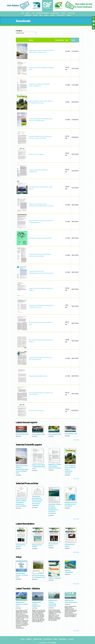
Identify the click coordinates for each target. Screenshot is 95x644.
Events (46, 15)
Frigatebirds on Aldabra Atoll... (38, 376)
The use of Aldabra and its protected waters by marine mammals (40, 137)
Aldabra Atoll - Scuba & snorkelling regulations (53, 603)
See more (76, 440)
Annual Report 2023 (22, 434)
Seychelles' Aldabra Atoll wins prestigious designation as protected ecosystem (55, 509)
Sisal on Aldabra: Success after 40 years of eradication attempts (41, 102)
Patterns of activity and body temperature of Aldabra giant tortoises (41, 205)
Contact (53, 15)
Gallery (35, 15)
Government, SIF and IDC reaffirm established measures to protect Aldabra (21, 502)
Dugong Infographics (69, 571)
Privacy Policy (61, 15)
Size (67, 40)
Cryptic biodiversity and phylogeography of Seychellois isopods (41, 272)
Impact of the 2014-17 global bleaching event (39, 467)
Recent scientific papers (36, 154)
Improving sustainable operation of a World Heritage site (41, 358)
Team (33, 13)
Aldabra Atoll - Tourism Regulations (37, 604)
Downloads (28, 15)
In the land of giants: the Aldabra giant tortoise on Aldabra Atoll (41, 120)
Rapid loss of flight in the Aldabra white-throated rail (39, 85)
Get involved (71, 13)
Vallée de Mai (38, 639)
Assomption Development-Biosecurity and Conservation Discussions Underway (37, 501)
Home (23, 13)
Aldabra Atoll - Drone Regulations (71, 601)
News (41, 15)
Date (74, 40)
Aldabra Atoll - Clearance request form (22, 604)
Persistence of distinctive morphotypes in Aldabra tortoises (41, 306)
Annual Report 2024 (55, 434)
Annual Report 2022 (38, 434)
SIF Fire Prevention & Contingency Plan (39, 576)
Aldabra (29, 639)
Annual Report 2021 (71, 434)
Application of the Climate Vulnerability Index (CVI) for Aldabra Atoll (41, 51)
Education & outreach (42, 13)
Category (19, 31)
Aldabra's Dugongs (55, 578)
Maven (54, 643)
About (28, 13)
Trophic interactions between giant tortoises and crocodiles (40, 255)
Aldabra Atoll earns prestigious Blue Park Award (71, 504)
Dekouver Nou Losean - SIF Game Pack (22, 575)
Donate (63, 13)
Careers (69, 15)
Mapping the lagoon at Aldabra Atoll (40, 238)
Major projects (55, 13)
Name (31, 40)
